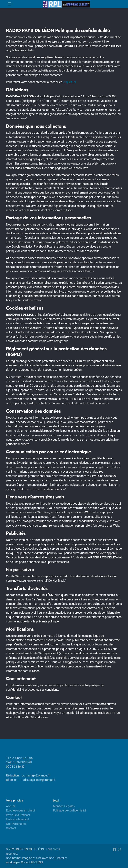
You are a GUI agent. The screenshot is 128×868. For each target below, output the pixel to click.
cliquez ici (69, 82)
